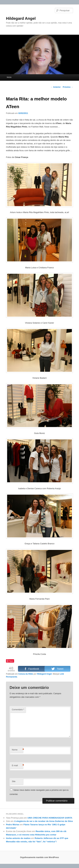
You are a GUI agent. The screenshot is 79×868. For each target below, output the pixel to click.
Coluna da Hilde (26, 674)
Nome (17, 750)
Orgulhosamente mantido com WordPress (39, 857)
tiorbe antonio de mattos (18, 838)
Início (9, 77)
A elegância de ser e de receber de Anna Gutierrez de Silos (44, 821)
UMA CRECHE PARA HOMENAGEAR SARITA (50, 818)
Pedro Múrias (13, 825)
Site (14, 781)
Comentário (18, 710)
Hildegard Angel (21, 18)
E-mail (17, 766)
